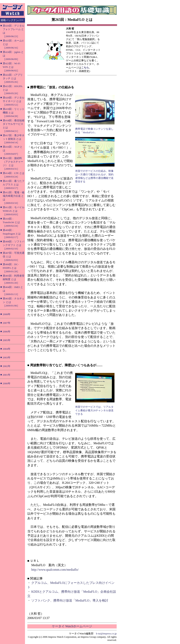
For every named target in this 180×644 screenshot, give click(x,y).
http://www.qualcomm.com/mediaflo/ (55, 570)
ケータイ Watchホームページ (72, 626)
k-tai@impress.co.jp (106, 633)
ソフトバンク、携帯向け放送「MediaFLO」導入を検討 (70, 600)
